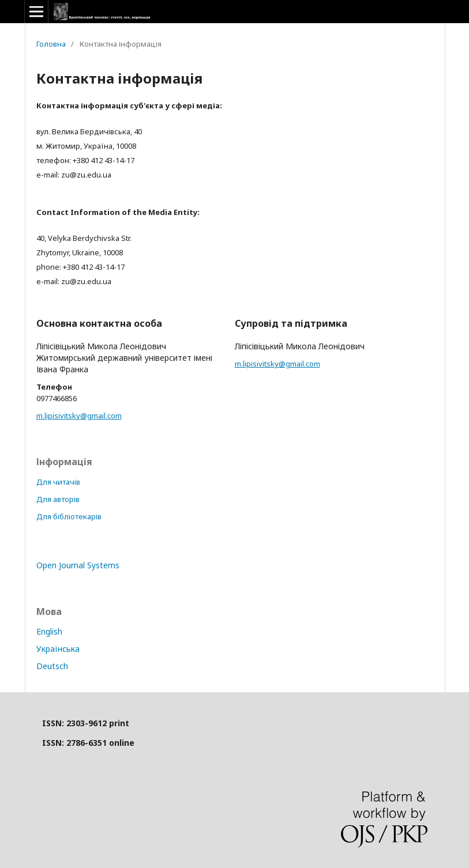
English (49, 631)
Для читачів (58, 482)
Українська (58, 649)
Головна (51, 44)
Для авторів (58, 499)
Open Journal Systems (78, 565)
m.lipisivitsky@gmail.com (79, 416)
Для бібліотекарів (69, 516)
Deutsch (52, 666)
